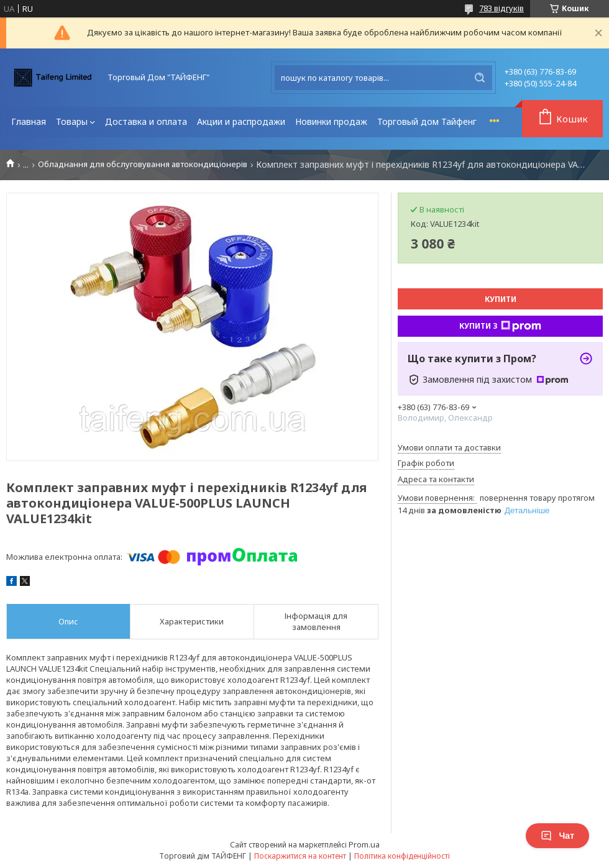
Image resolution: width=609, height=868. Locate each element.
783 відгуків (501, 8)
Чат (557, 836)
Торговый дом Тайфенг (427, 121)
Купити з (500, 326)
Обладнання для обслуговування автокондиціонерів (143, 164)
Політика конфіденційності (402, 856)
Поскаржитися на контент (300, 856)
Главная (29, 121)
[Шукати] (480, 78)
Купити (501, 299)
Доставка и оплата (146, 121)
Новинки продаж (331, 121)
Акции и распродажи (241, 121)
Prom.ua (364, 844)
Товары (72, 121)
